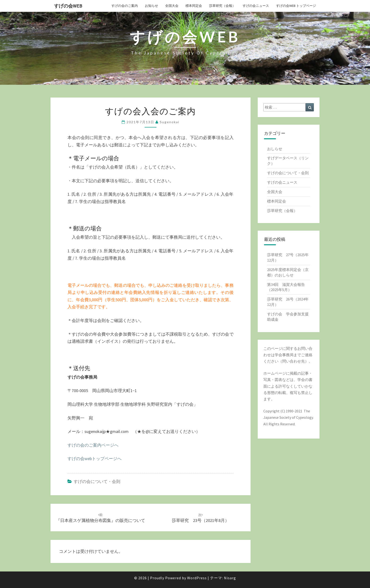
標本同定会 (194, 6)
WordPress (197, 578)
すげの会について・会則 (97, 481)
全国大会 (172, 6)
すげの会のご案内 (125, 6)
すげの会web (68, 6)
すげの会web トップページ (296, 6)
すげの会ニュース (256, 6)
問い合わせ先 (294, 361)
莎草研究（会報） (222, 6)
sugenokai (170, 122)
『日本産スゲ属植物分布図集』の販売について (101, 518)
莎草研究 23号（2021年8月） (200, 518)
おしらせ (275, 149)
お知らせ (151, 6)
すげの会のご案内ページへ (93, 445)
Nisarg (230, 578)
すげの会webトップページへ (95, 459)
